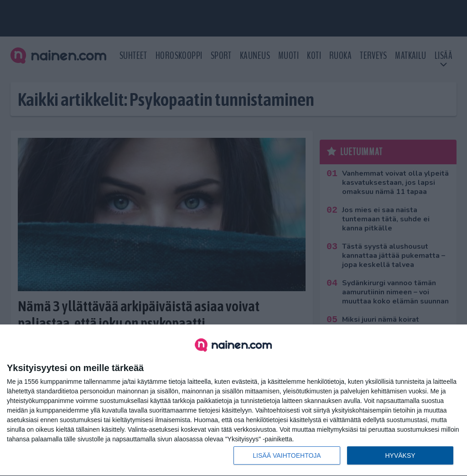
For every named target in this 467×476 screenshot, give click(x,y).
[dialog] (233, 400)
